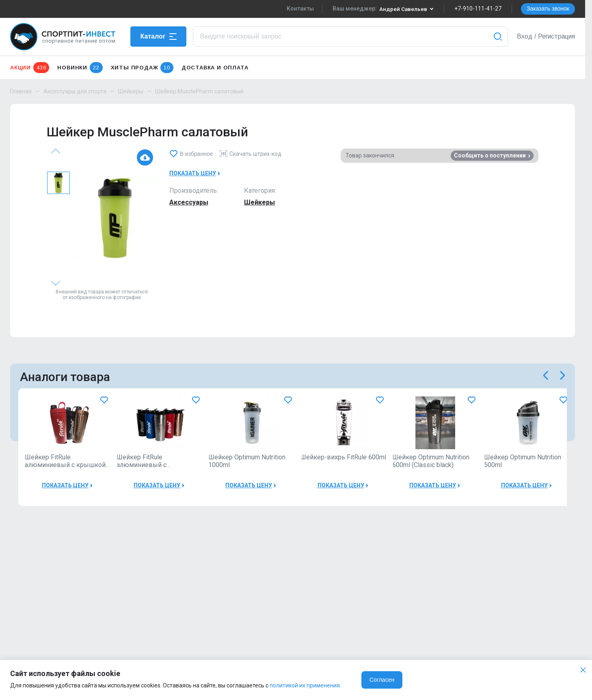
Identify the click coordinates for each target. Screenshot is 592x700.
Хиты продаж (142, 68)
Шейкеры (131, 91)
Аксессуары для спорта (75, 91)
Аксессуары (189, 202)
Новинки (80, 68)
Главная (21, 91)
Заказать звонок (548, 9)
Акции (30, 68)
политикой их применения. (305, 685)
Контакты (299, 9)
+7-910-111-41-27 (478, 9)
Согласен (382, 680)
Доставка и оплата (215, 68)
